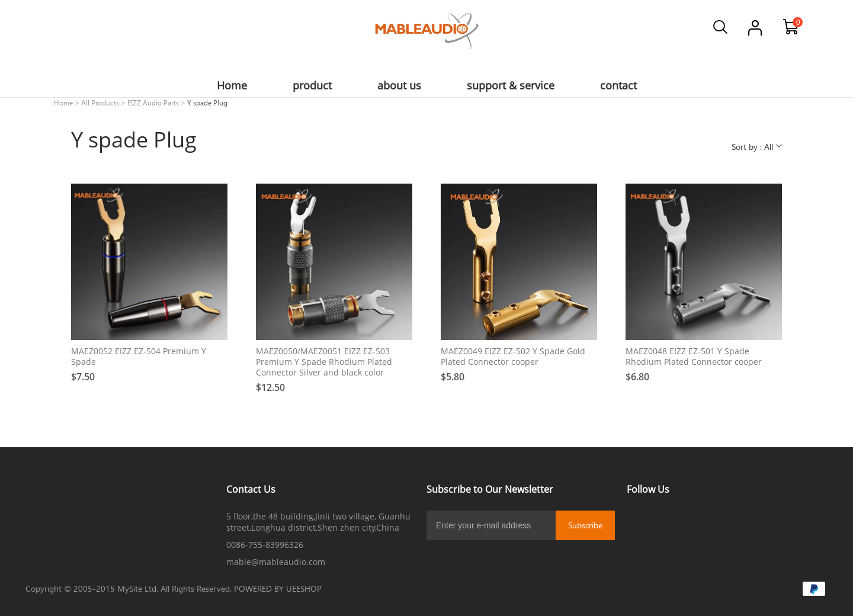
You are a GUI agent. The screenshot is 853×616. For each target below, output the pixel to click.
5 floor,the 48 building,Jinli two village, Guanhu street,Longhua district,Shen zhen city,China (318, 522)
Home (63, 102)
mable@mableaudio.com (276, 562)
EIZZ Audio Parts (153, 102)
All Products (100, 102)
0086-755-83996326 (265, 545)
